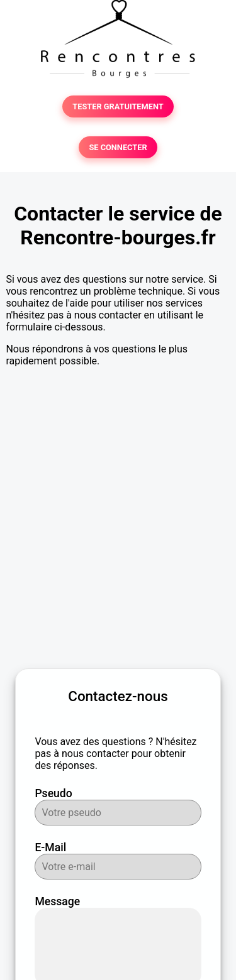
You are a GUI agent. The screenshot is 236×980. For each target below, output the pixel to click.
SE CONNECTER (118, 147)
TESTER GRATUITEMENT (118, 106)
